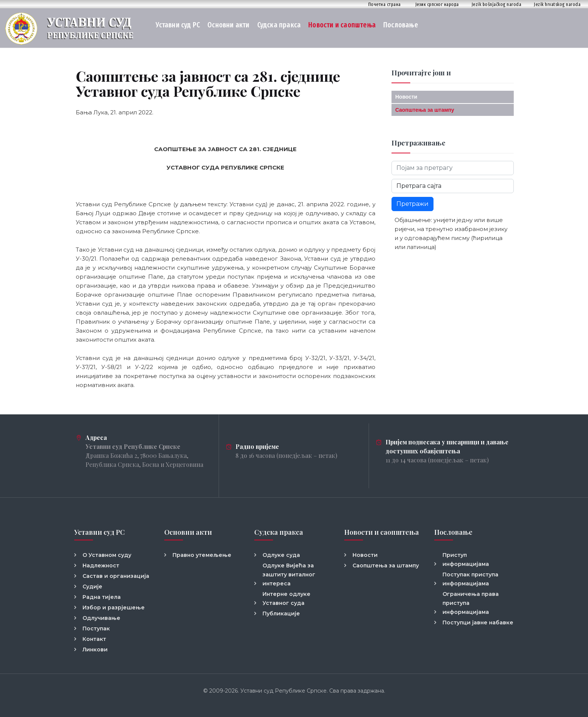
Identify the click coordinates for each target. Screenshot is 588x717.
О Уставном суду (107, 555)
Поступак (96, 628)
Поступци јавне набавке (478, 622)
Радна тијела (102, 597)
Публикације (281, 613)
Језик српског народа (437, 4)
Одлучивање (101, 618)
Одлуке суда (281, 555)
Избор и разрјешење (114, 607)
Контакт (94, 639)
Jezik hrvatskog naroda (557, 4)
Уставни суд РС (178, 25)
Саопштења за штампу (425, 110)
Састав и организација (116, 576)
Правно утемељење (202, 555)
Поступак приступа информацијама (470, 579)
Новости (406, 97)
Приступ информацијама (466, 559)
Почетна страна (385, 4)
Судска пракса (279, 25)
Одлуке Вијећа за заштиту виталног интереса (289, 574)
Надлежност (101, 565)
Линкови (95, 649)
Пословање (401, 25)
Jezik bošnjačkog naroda (497, 4)
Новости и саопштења (342, 25)
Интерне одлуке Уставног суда (286, 598)
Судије (92, 586)
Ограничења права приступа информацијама (471, 603)
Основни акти (228, 25)
